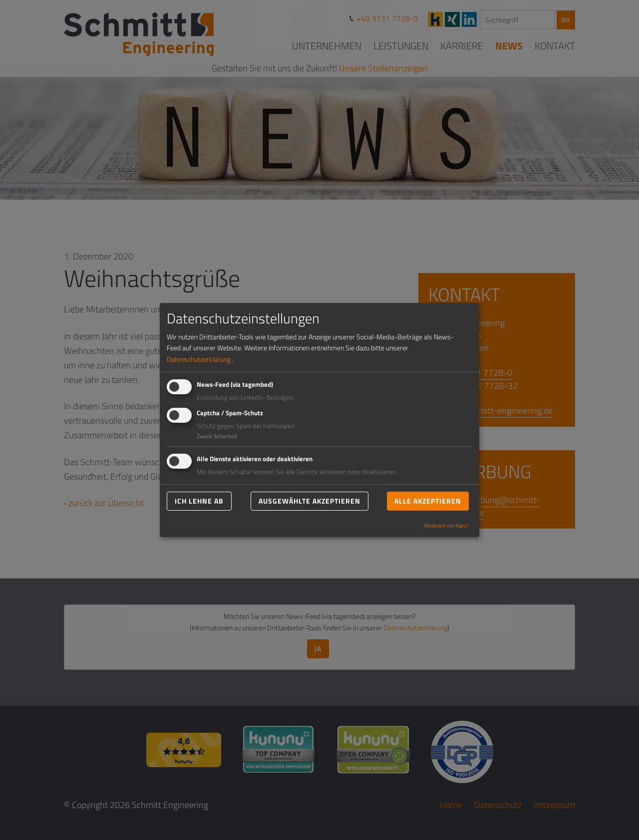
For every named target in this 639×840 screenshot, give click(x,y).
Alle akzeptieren (428, 501)
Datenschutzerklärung (199, 359)
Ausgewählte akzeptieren (310, 501)
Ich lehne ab (199, 501)
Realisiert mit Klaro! (446, 526)
